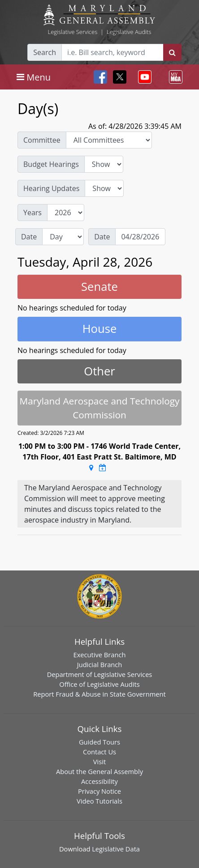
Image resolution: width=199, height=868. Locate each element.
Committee (42, 140)
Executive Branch (100, 655)
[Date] (140, 237)
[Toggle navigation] (34, 77)
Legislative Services (72, 32)
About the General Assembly (99, 771)
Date (29, 237)
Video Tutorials (99, 801)
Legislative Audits (129, 32)
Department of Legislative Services (100, 674)
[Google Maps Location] (91, 468)
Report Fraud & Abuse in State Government (99, 694)
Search (45, 52)
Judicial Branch (100, 664)
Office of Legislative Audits (99, 684)
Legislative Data (116, 849)
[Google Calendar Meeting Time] (103, 468)
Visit (99, 762)
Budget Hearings (51, 164)
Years (32, 213)
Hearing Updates (51, 188)
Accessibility (99, 781)
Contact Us (99, 752)
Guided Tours (99, 742)
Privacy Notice (99, 791)
